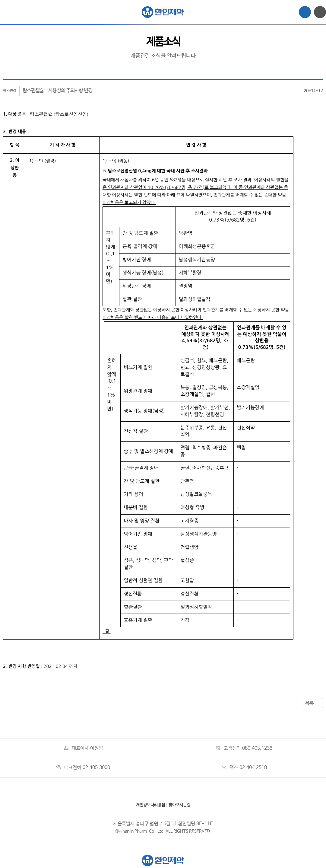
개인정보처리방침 (150, 805)
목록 (309, 703)
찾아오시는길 (179, 805)
